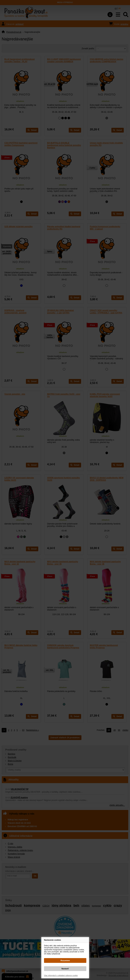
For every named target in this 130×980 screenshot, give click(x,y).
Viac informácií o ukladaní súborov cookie (61, 975)
